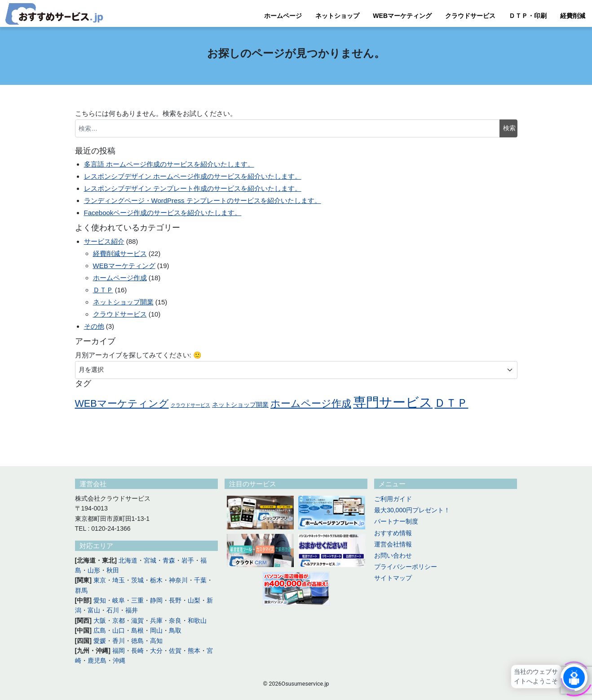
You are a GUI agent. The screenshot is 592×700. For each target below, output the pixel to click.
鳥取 (175, 630)
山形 (94, 570)
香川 (119, 641)
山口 (119, 630)
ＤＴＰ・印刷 (528, 16)
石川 (113, 610)
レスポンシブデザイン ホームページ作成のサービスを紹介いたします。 (193, 176)
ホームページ (283, 16)
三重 (137, 600)
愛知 (100, 600)
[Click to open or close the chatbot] (574, 677)
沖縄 (119, 660)
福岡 (119, 651)
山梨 (194, 600)
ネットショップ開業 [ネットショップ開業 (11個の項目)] (240, 405)
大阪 (100, 621)
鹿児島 (97, 660)
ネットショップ (337, 16)
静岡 (156, 600)
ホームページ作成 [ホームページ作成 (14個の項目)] (311, 403)
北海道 (128, 560)
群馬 (81, 590)
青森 (169, 560)
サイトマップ (393, 578)
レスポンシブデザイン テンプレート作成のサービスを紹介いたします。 (193, 188)
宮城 (150, 560)
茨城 (137, 580)
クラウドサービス (470, 16)
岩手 (188, 560)
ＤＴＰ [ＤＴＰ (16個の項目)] (451, 403)
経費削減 (573, 16)
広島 (100, 630)
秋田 (113, 570)
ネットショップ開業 (123, 302)
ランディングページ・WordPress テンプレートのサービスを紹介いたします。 (203, 200)
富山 (94, 610)
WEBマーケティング (402, 16)
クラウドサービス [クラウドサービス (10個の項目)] (190, 405)
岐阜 (119, 600)
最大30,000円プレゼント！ (412, 510)
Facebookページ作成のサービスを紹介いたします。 (163, 213)
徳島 (137, 641)
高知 (156, 641)
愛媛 (100, 641)
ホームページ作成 (120, 278)
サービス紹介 (104, 241)
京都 (119, 621)
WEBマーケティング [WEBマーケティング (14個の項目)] (122, 403)
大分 (156, 651)
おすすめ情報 (393, 533)
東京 (100, 580)
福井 (132, 610)
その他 (94, 326)
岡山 (156, 630)
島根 (137, 630)
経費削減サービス (120, 253)
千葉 (200, 580)
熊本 (194, 651)
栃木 (156, 580)
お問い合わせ (393, 555)
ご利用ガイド (393, 499)
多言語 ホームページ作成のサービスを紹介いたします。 (169, 164)
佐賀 (175, 651)
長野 (175, 600)
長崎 (137, 651)
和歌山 (197, 621)
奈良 (175, 621)
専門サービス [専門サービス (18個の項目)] (393, 402)
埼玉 (119, 580)
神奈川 (178, 580)
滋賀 (137, 621)
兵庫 (156, 621)
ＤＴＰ (103, 290)
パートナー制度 (396, 521)
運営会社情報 (393, 544)
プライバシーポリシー (406, 567)
